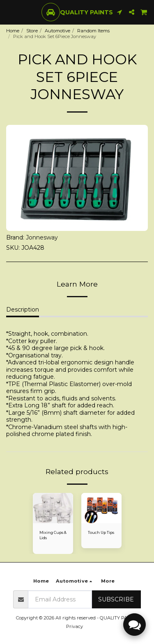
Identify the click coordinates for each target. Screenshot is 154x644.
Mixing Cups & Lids (53, 535)
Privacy (75, 626)
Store (32, 31)
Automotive (57, 31)
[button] (9, 12)
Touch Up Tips (101, 532)
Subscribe (116, 599)
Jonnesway (42, 237)
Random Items (93, 31)
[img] (53, 508)
